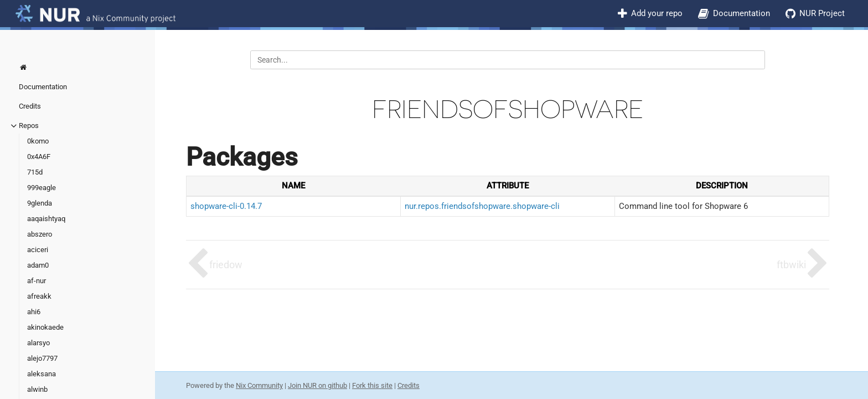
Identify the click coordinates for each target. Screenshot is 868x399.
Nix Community (259, 385)
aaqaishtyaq (46, 219)
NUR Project (822, 13)
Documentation (742, 13)
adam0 (38, 265)
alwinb (37, 389)
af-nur (37, 281)
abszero (40, 234)
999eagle (42, 188)
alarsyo (38, 343)
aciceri (38, 250)
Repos (29, 126)
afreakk (39, 296)
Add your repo (657, 13)
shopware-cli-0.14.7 (226, 206)
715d (35, 172)
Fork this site (372, 385)
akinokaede (45, 327)
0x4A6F (39, 157)
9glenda (40, 203)
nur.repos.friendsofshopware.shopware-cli (482, 206)
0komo (38, 141)
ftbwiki (791, 265)
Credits (30, 106)
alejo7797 (42, 358)
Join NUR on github (317, 385)
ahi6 (34, 312)
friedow (226, 265)
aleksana (42, 374)
